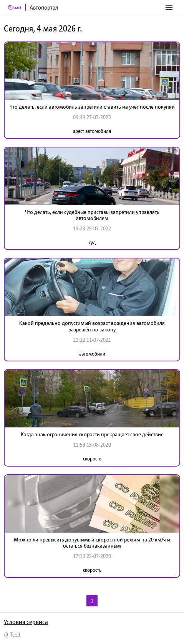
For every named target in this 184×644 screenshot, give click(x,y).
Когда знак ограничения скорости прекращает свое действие (92, 434)
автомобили (92, 354)
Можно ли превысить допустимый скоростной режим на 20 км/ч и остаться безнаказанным (92, 543)
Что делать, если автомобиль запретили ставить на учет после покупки (92, 107)
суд (92, 243)
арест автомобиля (92, 131)
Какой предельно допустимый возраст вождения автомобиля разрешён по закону (92, 326)
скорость (92, 459)
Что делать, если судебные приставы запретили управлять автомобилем (92, 215)
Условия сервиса (26, 622)
